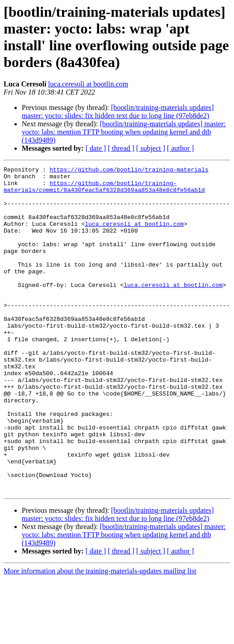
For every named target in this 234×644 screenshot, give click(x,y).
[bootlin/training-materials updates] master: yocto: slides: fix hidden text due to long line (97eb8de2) (118, 112)
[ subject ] (151, 148)
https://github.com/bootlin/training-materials (129, 171)
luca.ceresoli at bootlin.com (88, 84)
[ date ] (96, 148)
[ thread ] (121, 148)
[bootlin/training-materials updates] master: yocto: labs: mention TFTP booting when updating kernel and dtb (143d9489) (124, 132)
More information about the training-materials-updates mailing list (100, 636)
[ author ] (181, 148)
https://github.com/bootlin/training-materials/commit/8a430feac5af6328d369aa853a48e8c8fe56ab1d (104, 191)
